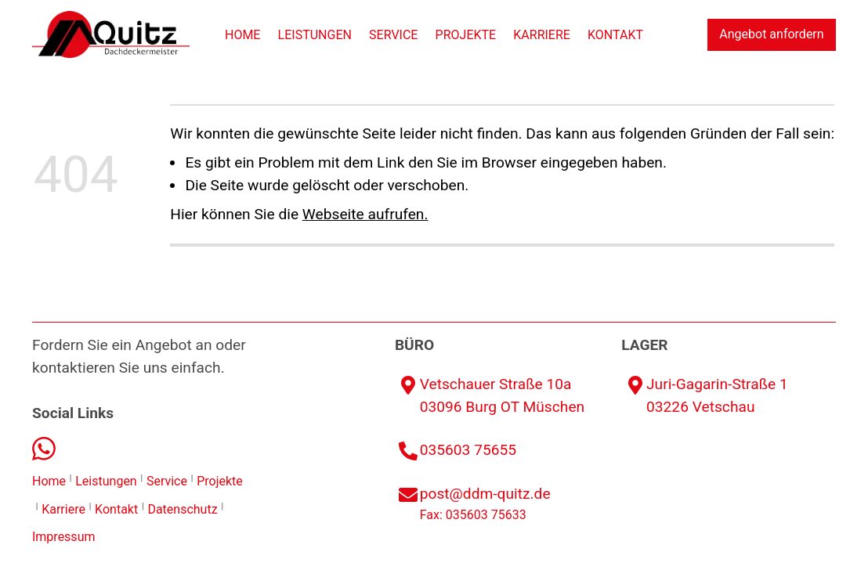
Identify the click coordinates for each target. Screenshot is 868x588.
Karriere (542, 35)
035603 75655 (468, 450)
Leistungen (315, 35)
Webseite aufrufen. (365, 214)
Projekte (466, 35)
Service (393, 35)
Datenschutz (182, 509)
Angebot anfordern (771, 34)
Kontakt (615, 35)
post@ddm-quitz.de (485, 494)
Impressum (64, 537)
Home (242, 35)
